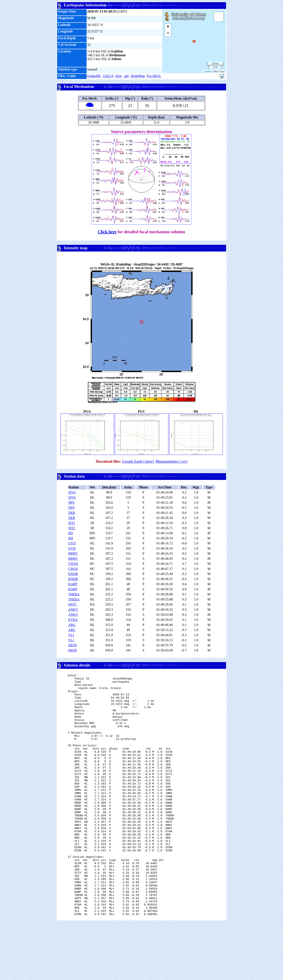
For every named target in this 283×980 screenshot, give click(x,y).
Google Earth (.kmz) (138, 461)
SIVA (72, 492)
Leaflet (208, 72)
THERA (74, 594)
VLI (71, 635)
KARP (73, 584)
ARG (72, 625)
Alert (118, 76)
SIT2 (72, 523)
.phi (126, 76)
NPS (71, 503)
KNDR (73, 574)
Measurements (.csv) (171, 461)
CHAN (73, 564)
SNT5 (72, 604)
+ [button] (168, 27)
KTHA (73, 620)
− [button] (168, 34)
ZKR (72, 513)
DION (73, 645)
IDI (71, 533)
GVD (72, 543)
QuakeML (94, 76)
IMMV (73, 553)
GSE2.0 (108, 76)
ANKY (73, 610)
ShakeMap (138, 76)
